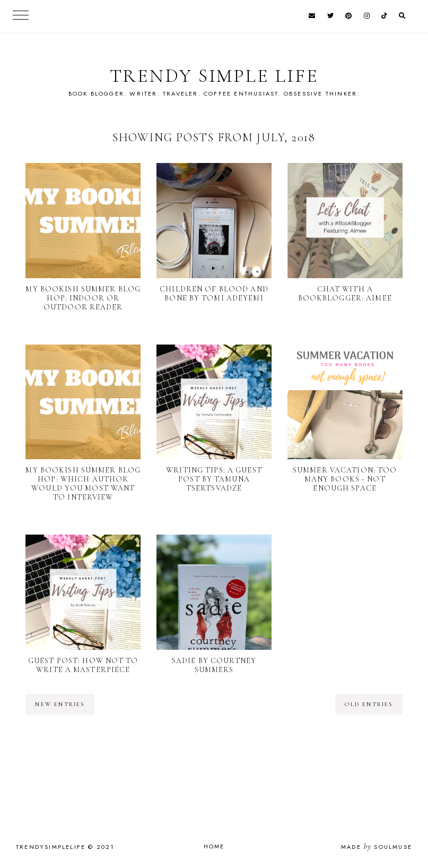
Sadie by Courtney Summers (214, 665)
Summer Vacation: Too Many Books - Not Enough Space (345, 479)
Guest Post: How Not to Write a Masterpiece (83, 665)
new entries (60, 704)
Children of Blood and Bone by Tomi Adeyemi (214, 294)
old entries (369, 704)
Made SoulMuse (377, 847)
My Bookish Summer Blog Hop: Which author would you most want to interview (83, 484)
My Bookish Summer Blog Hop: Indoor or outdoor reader (83, 298)
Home (214, 846)
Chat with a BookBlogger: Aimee (345, 294)
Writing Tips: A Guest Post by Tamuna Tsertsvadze (214, 479)
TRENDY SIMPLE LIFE (214, 76)
